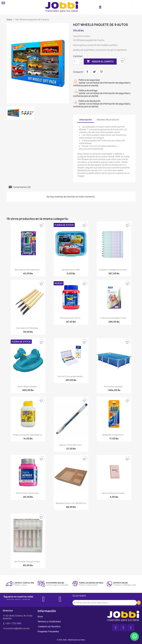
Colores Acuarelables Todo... (114, 318)
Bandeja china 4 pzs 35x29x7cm (71, 503)
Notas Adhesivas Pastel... (114, 493)
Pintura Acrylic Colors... (71, 318)
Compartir (87, 72)
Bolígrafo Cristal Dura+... (114, 435)
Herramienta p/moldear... (28, 328)
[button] (100, 7)
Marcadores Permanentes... (28, 270)
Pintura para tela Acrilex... (28, 493)
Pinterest (101, 72)
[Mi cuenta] (115, 7)
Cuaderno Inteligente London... (114, 270)
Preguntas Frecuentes (48, 631)
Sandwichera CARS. (71, 270)
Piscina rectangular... (114, 386)
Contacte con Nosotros (49, 627)
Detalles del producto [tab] (108, 120)
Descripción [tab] (86, 120)
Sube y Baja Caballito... (28, 386)
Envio (40, 617)
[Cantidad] (76, 62)
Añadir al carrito (100, 62)
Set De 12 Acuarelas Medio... (71, 376)
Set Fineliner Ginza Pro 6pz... (28, 562)
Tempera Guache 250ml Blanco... (28, 435)
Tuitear (94, 72)
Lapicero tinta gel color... (71, 445)
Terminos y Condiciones (49, 622)
